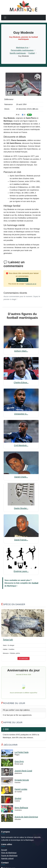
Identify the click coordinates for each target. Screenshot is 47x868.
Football (32, 53)
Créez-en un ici (31, 284)
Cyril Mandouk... (21, 445)
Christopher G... (21, 414)
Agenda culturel (7, 858)
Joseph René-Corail (23, 771)
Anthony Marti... (21, 351)
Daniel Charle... (21, 477)
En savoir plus (23, 658)
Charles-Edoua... (21, 382)
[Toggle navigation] (5, 18)
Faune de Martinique (9, 856)
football (35, 583)
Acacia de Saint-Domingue (26, 817)
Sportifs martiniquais (18, 53)
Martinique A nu (22, 48)
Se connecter (22, 280)
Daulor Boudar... (21, 508)
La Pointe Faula (22, 752)
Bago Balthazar (21, 808)
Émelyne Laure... (21, 571)
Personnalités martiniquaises (22, 50)
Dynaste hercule (22, 780)
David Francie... (21, 540)
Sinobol (18, 798)
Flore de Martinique (9, 853)
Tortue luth (8, 640)
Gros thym (19, 761)
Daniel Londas (21, 789)
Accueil (4, 850)
